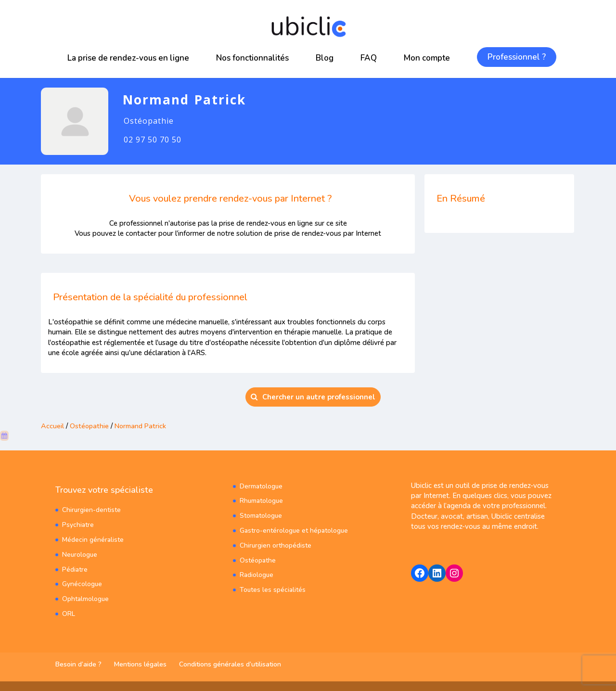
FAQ (369, 58)
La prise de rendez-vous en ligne (128, 58)
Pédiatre (75, 569)
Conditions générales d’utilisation (230, 664)
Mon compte (427, 58)
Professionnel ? (517, 57)
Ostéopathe (258, 560)
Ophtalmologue (86, 599)
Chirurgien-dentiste (92, 510)
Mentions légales (140, 664)
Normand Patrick (143, 426)
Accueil (52, 426)
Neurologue (80, 555)
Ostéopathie (90, 426)
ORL (69, 614)
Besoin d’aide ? (78, 664)
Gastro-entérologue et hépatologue (294, 531)
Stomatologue (261, 516)
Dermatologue (261, 486)
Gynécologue (82, 584)
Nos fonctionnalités (252, 58)
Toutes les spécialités (273, 590)
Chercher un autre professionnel (313, 397)
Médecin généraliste (93, 540)
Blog (325, 58)
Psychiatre (78, 525)
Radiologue (257, 575)
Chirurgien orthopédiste (276, 545)
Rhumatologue (262, 501)
